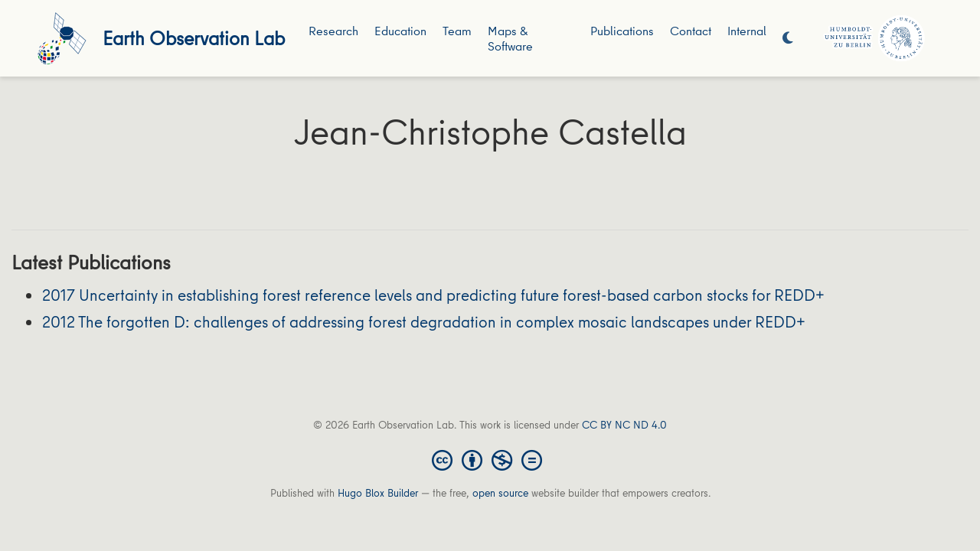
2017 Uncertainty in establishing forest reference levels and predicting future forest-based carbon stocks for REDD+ (433, 295)
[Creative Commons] (490, 459)
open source (500, 493)
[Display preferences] (788, 39)
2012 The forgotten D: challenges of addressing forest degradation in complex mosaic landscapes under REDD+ (424, 322)
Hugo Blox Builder (378, 493)
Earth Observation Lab (194, 38)
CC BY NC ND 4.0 (624, 425)
